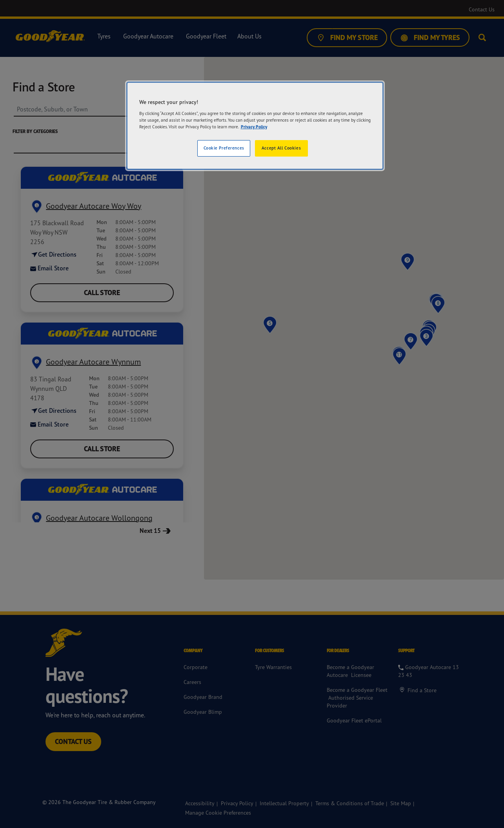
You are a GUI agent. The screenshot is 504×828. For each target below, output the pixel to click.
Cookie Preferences (224, 148)
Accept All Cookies (281, 148)
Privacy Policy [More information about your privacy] (254, 127)
